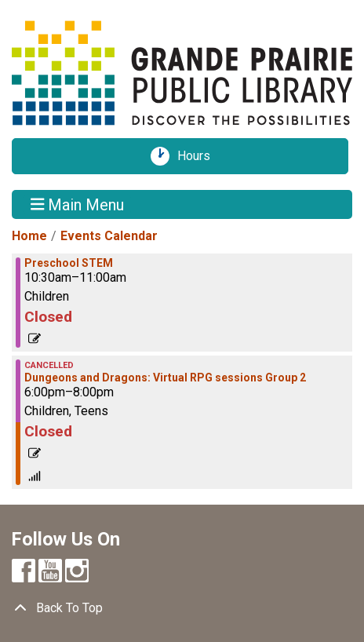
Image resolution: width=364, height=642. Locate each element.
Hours (199, 156)
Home (29, 236)
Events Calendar (109, 236)
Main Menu (78, 204)
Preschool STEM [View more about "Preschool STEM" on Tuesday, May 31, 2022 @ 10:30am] (69, 263)
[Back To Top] (182, 608)
